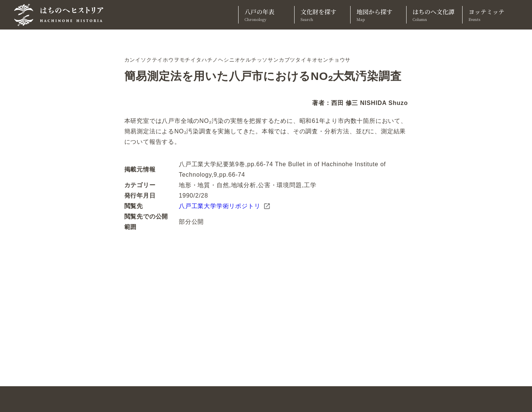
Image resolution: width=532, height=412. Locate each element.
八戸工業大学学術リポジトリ (225, 206)
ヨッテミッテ (490, 15)
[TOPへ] (62, 15)
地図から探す (378, 15)
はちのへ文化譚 (434, 15)
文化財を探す (322, 15)
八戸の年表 (266, 15)
